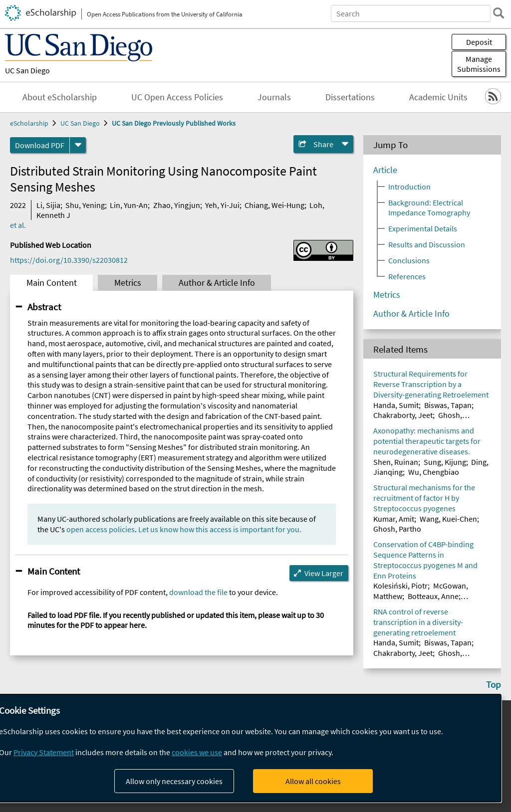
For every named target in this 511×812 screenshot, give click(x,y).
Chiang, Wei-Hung (274, 205)
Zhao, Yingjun (177, 205)
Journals (274, 97)
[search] (498, 13)
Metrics (128, 283)
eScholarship (29, 123)
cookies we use (197, 752)
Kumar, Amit (394, 519)
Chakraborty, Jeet (403, 415)
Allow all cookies (313, 781)
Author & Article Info (217, 283)
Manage (479, 64)
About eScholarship (60, 97)
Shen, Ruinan (396, 462)
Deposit (479, 42)
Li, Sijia (48, 205)
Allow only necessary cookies (174, 781)
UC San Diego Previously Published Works (174, 123)
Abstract (44, 307)
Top (494, 684)
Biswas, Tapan (448, 405)
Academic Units (438, 97)
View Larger (324, 573)
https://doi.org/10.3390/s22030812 (69, 260)
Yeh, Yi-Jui (222, 205)
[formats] (78, 145)
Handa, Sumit (396, 405)
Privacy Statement (44, 752)
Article (385, 170)
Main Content (52, 283)
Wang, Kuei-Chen (448, 519)
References (407, 276)
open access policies (101, 529)
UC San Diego (27, 70)
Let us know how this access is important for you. (220, 529)
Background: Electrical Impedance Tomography (429, 207)
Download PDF (40, 145)
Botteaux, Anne (433, 596)
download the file (198, 592)
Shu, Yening (85, 205)
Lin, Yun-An (129, 205)
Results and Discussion (427, 244)
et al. (18, 225)
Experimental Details (423, 228)
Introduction (409, 187)
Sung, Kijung (445, 462)
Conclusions (409, 260)
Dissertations (350, 97)
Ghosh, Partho (397, 529)
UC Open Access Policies (177, 97)
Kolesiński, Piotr (400, 586)
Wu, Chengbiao (434, 472)
